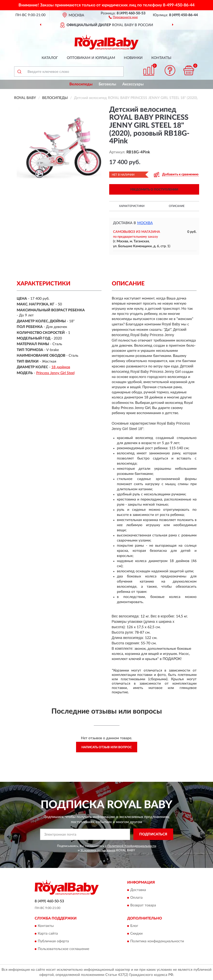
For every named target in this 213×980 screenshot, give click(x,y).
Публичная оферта (53, 941)
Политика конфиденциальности (157, 941)
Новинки (133, 58)
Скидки (136, 934)
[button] (123, 17)
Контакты (161, 58)
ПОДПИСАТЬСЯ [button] (153, 834)
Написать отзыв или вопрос (107, 747)
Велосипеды (81, 84)
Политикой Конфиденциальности (132, 846)
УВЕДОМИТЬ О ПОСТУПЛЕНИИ (154, 189)
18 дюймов (61, 367)
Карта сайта (48, 934)
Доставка (138, 890)
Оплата (136, 898)
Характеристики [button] (132, 206)
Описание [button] (177, 206)
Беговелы (107, 84)
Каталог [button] (50, 58)
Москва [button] (145, 223)
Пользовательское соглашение (63, 949)
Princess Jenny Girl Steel (55, 373)
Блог (134, 926)
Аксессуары (133, 84)
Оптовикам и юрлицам (91, 58)
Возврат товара (143, 905)
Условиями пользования (98, 850)
